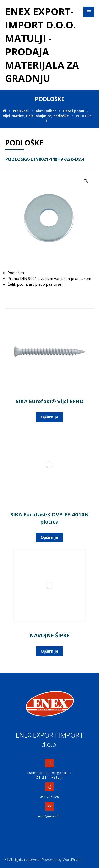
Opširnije (49, 417)
